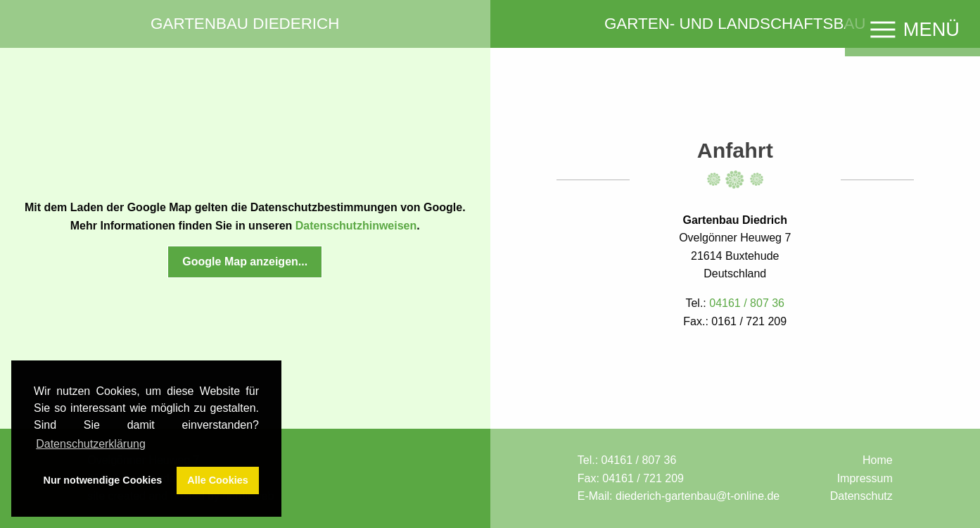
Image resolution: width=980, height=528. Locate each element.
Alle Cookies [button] (217, 480)
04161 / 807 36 (639, 460)
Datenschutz (861, 496)
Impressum (865, 478)
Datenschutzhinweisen (356, 226)
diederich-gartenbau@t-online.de (698, 496)
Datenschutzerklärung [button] (91, 444)
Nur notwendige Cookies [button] (103, 480)
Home (878, 460)
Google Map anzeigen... (245, 262)
